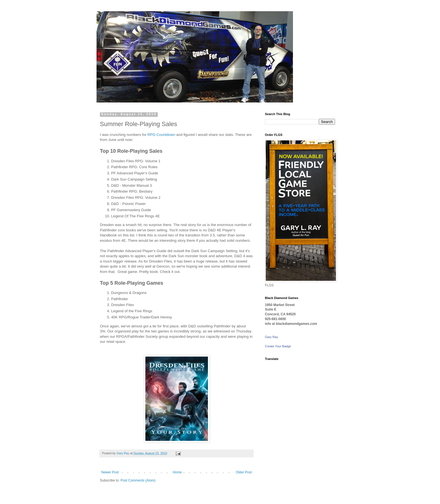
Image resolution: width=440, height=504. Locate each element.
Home (177, 472)
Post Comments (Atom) (138, 480)
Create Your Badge (278, 346)
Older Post (244, 472)
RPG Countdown (161, 135)
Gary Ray (271, 337)
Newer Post (110, 472)
